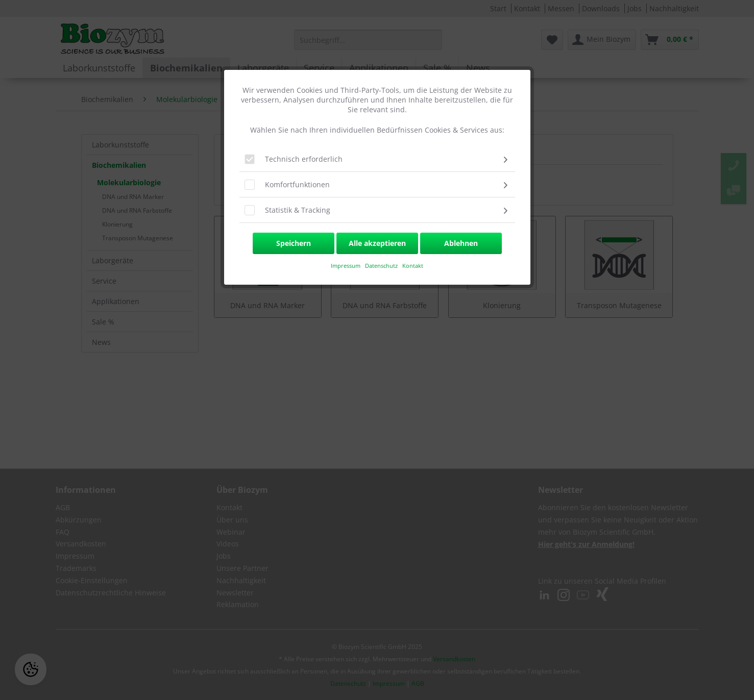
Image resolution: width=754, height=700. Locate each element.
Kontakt (413, 266)
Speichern (294, 243)
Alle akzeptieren (377, 243)
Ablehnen (461, 243)
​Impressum (346, 266)
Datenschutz (382, 266)
